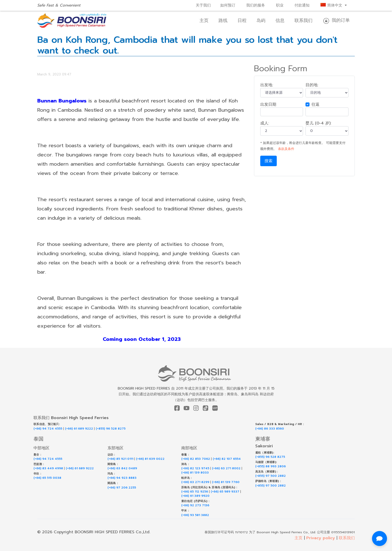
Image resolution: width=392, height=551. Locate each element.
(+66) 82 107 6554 (227, 459)
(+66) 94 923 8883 (122, 478)
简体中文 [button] (332, 5)
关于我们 (203, 5)
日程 (242, 20)
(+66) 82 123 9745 (195, 468)
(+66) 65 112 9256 (195, 492)
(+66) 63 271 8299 (195, 482)
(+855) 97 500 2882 (270, 476)
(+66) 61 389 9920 (195, 496)
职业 (280, 5)
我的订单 (336, 21)
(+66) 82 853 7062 (196, 459)
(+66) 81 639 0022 (150, 459)
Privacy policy (321, 538)
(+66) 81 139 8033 (195, 473)
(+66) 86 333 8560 (270, 429)
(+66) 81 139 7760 (226, 482)
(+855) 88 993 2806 (270, 466)
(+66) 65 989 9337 (225, 492)
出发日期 (268, 104)
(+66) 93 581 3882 (195, 515)
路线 (223, 20)
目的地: (312, 85)
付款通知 (302, 5)
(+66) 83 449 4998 (48, 468)
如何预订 (228, 5)
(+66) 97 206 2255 (122, 488)
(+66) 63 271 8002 (226, 468)
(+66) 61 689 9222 (79, 429)
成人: (265, 123)
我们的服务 (256, 5)
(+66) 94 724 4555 (48, 429)
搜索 (268, 161)
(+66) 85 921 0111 (120, 459)
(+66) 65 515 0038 (47, 478)
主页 (204, 20)
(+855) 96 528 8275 (111, 429)
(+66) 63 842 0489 (122, 468)
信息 (280, 20)
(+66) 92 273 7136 (195, 505)
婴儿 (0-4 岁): (318, 123)
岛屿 (261, 20)
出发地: (267, 85)
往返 (315, 104)
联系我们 (303, 20)
